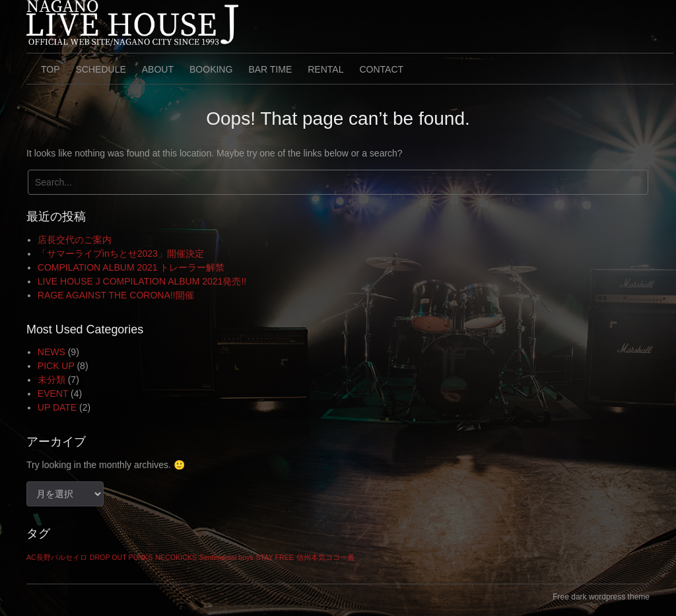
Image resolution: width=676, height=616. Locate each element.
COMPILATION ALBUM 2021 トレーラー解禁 (131, 267)
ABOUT (158, 69)
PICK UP (56, 366)
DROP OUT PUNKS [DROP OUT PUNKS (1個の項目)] (121, 557)
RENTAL (325, 69)
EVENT (53, 394)
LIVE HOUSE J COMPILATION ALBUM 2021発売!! (142, 281)
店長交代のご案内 (75, 240)
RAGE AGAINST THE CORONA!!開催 (116, 295)
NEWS (51, 352)
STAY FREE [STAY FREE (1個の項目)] (274, 557)
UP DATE (57, 407)
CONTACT (381, 69)
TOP (51, 69)
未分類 (51, 380)
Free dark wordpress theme (601, 597)
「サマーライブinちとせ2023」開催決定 (121, 254)
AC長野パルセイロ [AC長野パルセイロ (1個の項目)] (57, 557)
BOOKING (211, 69)
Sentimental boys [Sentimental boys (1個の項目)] (226, 557)
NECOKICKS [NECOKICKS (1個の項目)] (176, 557)
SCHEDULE (101, 69)
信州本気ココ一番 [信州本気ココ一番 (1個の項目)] (325, 557)
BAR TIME (270, 69)
